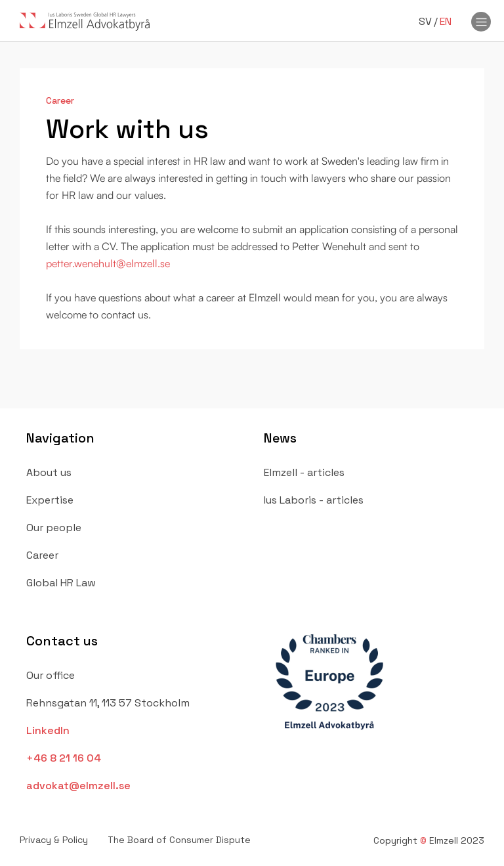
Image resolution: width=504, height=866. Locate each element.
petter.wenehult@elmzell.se (108, 263)
